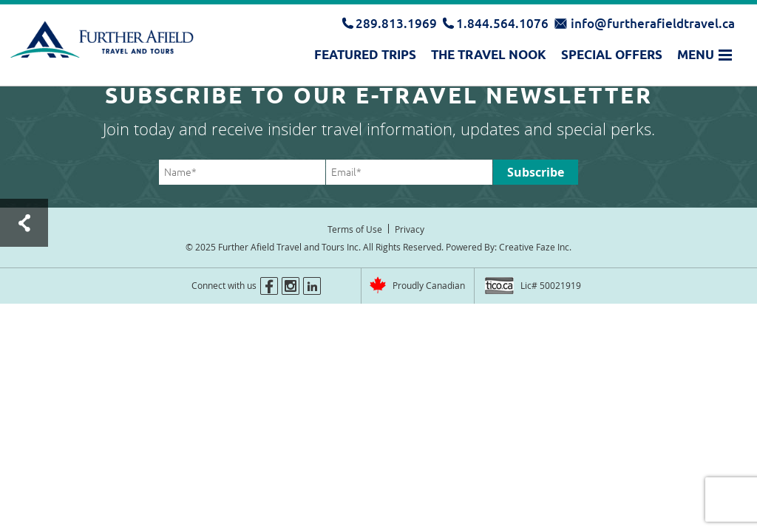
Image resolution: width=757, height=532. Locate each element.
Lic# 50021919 (551, 285)
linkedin (312, 286)
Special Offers (612, 55)
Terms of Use (355, 229)
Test (24, 223)
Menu (696, 55)
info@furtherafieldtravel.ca (653, 23)
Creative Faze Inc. (535, 247)
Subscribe (536, 172)
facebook (269, 286)
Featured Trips (365, 55)
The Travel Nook (489, 55)
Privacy (410, 229)
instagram (291, 286)
